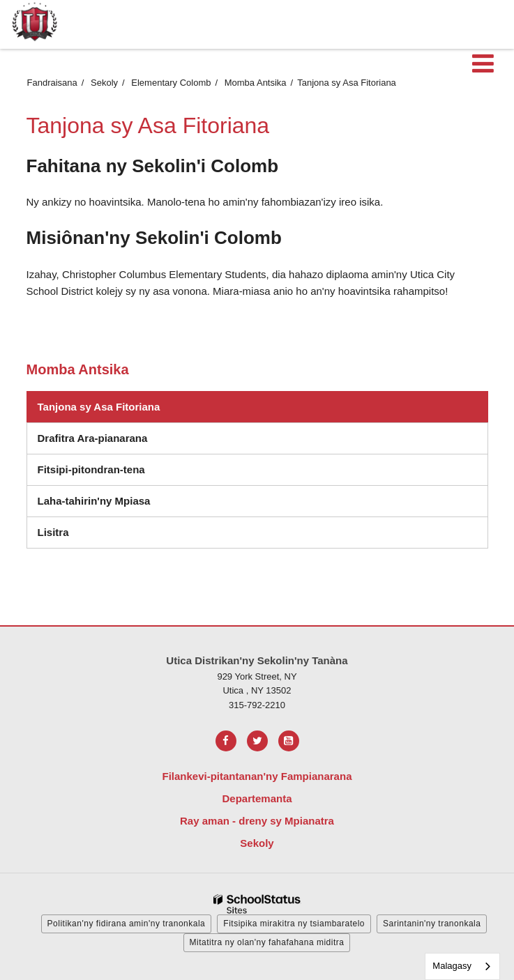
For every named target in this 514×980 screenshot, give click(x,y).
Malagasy (452, 966)
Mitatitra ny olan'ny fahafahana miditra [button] (267, 942)
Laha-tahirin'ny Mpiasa (94, 501)
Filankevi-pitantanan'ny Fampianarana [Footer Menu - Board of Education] (257, 776)
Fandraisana (52, 83)
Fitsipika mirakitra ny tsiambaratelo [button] (294, 924)
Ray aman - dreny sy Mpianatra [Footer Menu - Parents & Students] (257, 821)
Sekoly (104, 83)
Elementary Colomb (171, 83)
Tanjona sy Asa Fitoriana (99, 407)
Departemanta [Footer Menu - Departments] (257, 798)
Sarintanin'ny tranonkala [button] (432, 924)
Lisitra (80, 536)
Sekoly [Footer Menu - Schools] (257, 843)
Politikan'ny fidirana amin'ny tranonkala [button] (127, 924)
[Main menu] (483, 63)
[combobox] (462, 966)
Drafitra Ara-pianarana (93, 438)
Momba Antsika (256, 83)
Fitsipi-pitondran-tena (118, 473)
